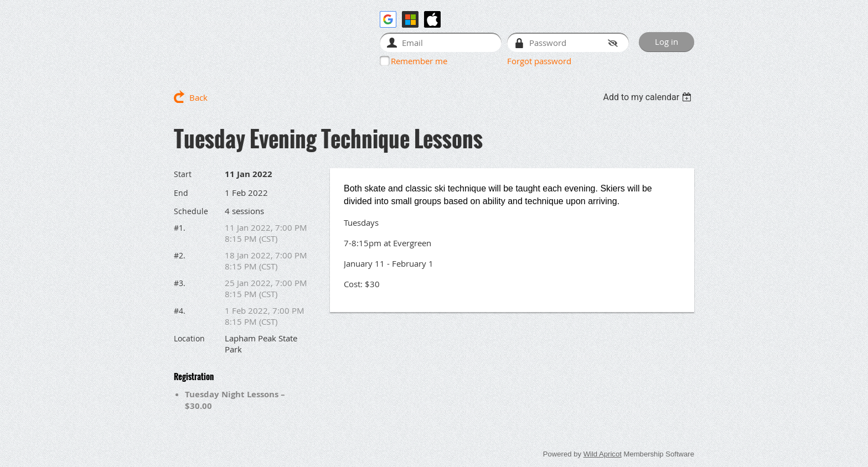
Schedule (191, 211)
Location (189, 338)
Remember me (419, 61)
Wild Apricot (603, 454)
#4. (180, 311)
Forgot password (539, 61)
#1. (180, 228)
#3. (180, 283)
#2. (180, 255)
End (181, 193)
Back (198, 97)
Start (183, 174)
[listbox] (649, 97)
